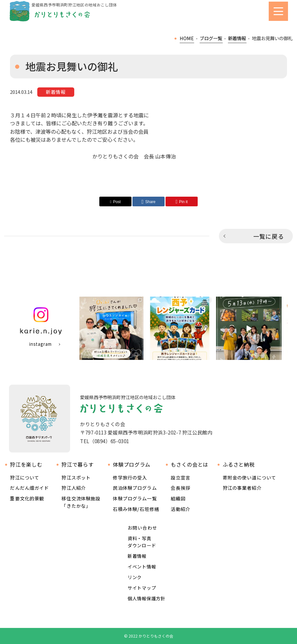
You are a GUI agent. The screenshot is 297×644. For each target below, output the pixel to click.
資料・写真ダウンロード (142, 542)
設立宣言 (180, 477)
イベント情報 (142, 567)
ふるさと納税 (239, 465)
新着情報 (137, 556)
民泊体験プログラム (135, 488)
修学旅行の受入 (130, 477)
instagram (40, 344)
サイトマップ (142, 588)
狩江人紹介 (74, 488)
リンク (135, 577)
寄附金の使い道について (250, 477)
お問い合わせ (142, 528)
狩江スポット (76, 477)
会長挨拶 (180, 488)
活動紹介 (180, 509)
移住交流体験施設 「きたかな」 (81, 502)
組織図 (178, 498)
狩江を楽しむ (26, 465)
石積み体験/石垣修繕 (136, 509)
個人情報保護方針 (147, 598)
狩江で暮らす (77, 465)
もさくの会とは (189, 465)
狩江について (25, 477)
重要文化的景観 (27, 498)
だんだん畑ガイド (29, 488)
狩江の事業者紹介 (242, 488)
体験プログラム (131, 465)
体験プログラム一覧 (135, 498)
